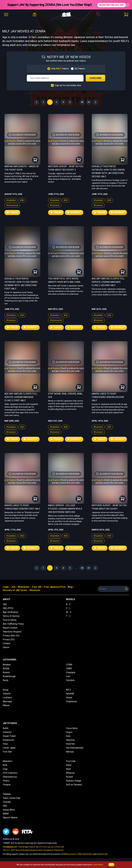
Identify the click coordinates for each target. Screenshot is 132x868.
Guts (68, 736)
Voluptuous (71, 701)
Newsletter (24, 587)
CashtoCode (102, 854)
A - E (68, 604)
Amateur (7, 665)
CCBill (79, 854)
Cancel (6, 647)
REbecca (70, 773)
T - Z (68, 616)
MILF (69, 690)
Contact (6, 643)
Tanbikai (7, 794)
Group (6, 690)
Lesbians (7, 698)
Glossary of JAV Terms (15, 590)
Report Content (10, 628)
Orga (5, 769)
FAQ (5, 604)
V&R (5, 806)
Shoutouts (35, 590)
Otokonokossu (10, 777)
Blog (70, 587)
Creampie (71, 672)
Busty (6, 680)
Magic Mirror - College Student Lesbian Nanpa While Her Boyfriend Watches (65, 509)
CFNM (69, 665)
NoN (5, 765)
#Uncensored (12, 205)
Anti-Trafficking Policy (13, 624)
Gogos (69, 732)
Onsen (69, 698)
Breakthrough (9, 676)
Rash (68, 769)
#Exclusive (55, 205)
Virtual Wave (9, 810)
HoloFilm (70, 744)
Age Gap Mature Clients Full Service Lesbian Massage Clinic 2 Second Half (108, 282)
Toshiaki (7, 802)
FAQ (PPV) (8, 608)
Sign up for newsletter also (68, 85)
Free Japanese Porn (55, 587)
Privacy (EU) (9, 639)
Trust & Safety (10, 620)
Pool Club (71, 761)
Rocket (69, 777)
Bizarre (6, 672)
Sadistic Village (74, 781)
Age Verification (10, 612)
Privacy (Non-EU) (11, 636)
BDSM (6, 669)
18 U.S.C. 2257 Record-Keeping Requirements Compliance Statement (33, 850)
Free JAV (37, 587)
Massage (7, 701)
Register (13, 141)
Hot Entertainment (75, 748)
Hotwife (7, 694)
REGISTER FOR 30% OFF (112, 5)
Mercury (70, 752)
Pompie (7, 785)
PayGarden (87, 854)
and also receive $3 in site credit (22, 144)
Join (13, 587)
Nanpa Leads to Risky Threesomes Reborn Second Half (108, 397)
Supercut (74, 213)
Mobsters (8, 761)
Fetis (5, 744)
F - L (68, 608)
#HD (22, 200)
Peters (6, 781)
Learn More (98, 865)
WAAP (6, 814)
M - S (69, 612)
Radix (69, 765)
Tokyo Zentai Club (11, 798)
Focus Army (72, 728)
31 (89, 102)
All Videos (80, 69)
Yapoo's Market (10, 818)
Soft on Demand (74, 785)
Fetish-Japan (9, 748)
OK (111, 865)
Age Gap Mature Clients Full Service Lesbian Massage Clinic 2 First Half (21, 397)
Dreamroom (8, 740)
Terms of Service (11, 616)
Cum (68, 676)
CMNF (69, 669)
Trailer (12, 213)
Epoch (73, 854)
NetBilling (66, 854)
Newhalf (70, 694)
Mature (6, 705)
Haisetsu (70, 740)
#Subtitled (11, 200)
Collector (7, 732)
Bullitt (6, 728)
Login (6, 587)
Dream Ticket (9, 736)
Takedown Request (12, 632)
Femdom (70, 680)
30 (82, 102)
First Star (7, 752)
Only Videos (60, 69)
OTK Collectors (10, 773)
